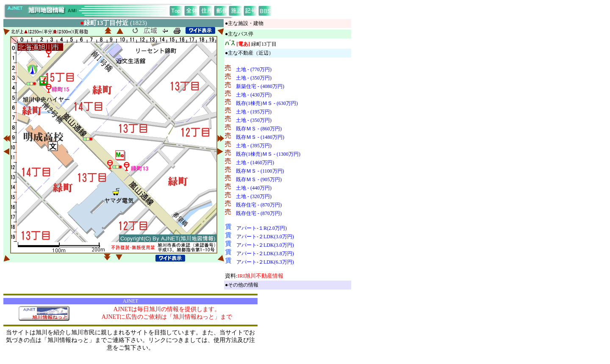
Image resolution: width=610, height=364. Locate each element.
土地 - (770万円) (254, 69)
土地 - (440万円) (254, 188)
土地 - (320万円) (254, 196)
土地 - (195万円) (254, 112)
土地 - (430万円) (254, 95)
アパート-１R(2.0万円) (262, 228)
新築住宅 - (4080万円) (260, 86)
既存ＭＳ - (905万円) (259, 179)
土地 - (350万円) (254, 78)
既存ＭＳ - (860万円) (259, 129)
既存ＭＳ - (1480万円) (260, 137)
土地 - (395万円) (254, 146)
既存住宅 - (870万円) (259, 205)
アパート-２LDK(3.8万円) (265, 254)
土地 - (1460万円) (255, 163)
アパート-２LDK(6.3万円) (265, 262)
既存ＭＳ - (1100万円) (260, 171)
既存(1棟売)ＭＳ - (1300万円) (268, 154)
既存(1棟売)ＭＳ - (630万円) (267, 103)
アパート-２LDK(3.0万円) (265, 237)
